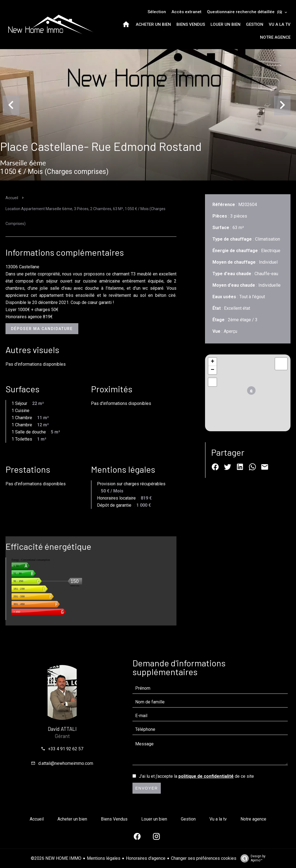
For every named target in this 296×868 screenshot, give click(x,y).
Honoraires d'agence (146, 858)
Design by (252, 858)
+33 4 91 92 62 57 (66, 749)
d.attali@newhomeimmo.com (66, 763)
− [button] (213, 370)
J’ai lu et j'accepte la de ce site (196, 776)
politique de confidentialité (206, 776)
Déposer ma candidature (42, 329)
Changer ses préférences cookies (204, 858)
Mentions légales (104, 858)
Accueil (12, 198)
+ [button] (213, 362)
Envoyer (146, 788)
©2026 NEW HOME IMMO (56, 858)
